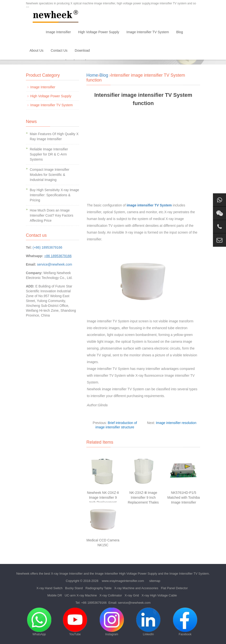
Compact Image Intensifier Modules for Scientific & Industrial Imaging (49, 175)
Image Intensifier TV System (148, 32)
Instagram (112, 622)
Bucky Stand (74, 588)
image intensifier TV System (149, 205)
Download (82, 50)
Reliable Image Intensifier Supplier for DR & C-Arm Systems (49, 154)
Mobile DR (55, 595)
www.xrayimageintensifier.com (123, 581)
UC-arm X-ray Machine (81, 595)
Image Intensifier (58, 32)
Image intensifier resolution (176, 423)
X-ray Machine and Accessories (136, 588)
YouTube (75, 622)
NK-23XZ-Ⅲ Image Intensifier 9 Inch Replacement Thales (143, 497)
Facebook (185, 622)
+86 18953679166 (94, 603)
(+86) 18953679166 (48, 247)
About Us (37, 50)
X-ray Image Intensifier (67, 574)
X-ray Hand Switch (50, 588)
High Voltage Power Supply (99, 32)
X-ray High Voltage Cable (159, 595)
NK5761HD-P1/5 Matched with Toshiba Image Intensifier (183, 497)
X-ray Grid (132, 595)
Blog (180, 32)
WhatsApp (39, 622)
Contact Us (59, 50)
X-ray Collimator (111, 595)
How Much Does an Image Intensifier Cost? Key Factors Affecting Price (52, 215)
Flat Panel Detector (174, 588)
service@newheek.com (55, 264)
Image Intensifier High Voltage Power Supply (126, 574)
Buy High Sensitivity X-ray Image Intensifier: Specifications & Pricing (54, 195)
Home (34, 32)
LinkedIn (148, 622)
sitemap (155, 581)
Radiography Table (98, 588)
